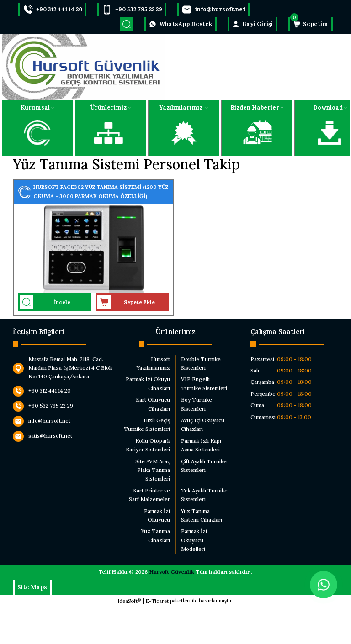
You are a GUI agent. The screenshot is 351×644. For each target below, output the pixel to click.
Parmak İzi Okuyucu (157, 516)
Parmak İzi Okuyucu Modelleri (194, 540)
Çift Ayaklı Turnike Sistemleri (204, 466)
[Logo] (84, 67)
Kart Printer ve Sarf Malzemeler (149, 495)
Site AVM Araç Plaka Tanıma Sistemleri (153, 470)
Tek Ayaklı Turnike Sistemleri (204, 495)
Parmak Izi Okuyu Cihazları (148, 384)
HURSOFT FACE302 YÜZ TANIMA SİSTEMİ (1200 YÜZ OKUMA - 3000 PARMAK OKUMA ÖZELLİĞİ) (101, 191)
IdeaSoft (129, 601)
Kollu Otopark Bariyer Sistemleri (148, 445)
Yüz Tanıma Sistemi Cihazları (202, 516)
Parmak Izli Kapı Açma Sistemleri (201, 445)
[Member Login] (253, 24)
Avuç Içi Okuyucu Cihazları (203, 425)
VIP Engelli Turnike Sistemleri (204, 384)
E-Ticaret (157, 601)
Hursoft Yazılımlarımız (153, 364)
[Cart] (311, 24)
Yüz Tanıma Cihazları (156, 536)
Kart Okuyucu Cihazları (153, 404)
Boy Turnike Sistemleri (197, 404)
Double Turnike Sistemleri (201, 364)
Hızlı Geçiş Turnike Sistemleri (147, 425)
